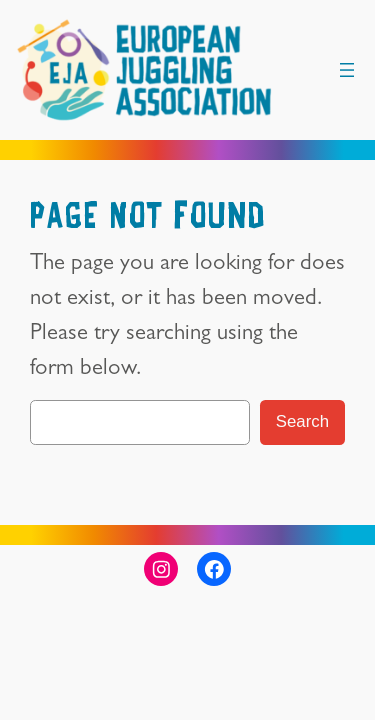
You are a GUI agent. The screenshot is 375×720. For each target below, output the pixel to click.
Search (302, 421)
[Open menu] (347, 70)
